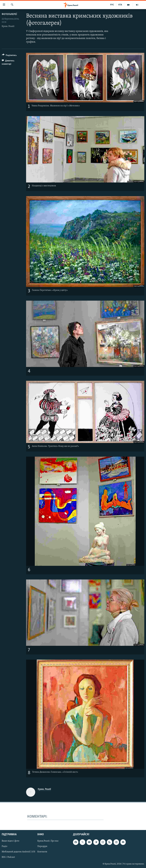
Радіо (4, 846)
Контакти (42, 852)
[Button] (9, 56)
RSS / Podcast (8, 857)
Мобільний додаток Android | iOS (18, 852)
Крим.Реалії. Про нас (48, 841)
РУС (112, 5)
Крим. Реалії (8, 26)
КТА (120, 5)
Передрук (42, 846)
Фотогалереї (9, 14)
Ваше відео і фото (10, 841)
